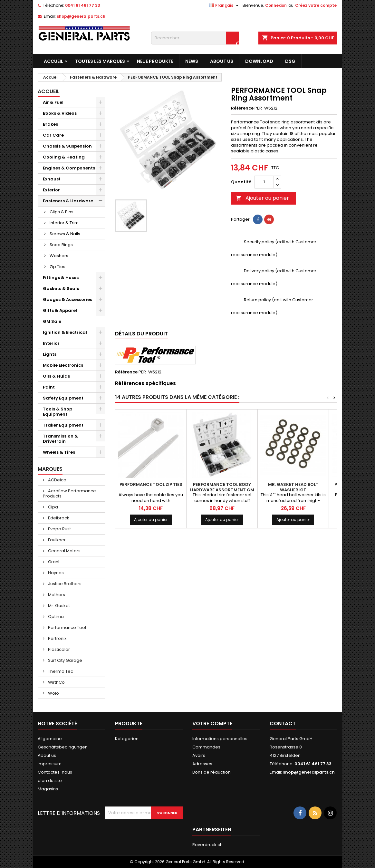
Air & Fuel (53, 102)
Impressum (50, 764)
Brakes (50, 124)
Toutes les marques (100, 61)
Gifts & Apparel (60, 310)
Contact (283, 723)
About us (222, 61)
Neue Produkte (155, 61)
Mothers (56, 595)
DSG (290, 61)
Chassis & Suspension (67, 146)
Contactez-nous (55, 772)
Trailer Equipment (63, 425)
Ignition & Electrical (65, 332)
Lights (50, 354)
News (192, 61)
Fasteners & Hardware (68, 201)
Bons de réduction (212, 772)
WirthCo (56, 682)
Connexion (276, 5)
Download (259, 61)
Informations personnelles (220, 739)
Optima (55, 617)
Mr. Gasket (58, 606)
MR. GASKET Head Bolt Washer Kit (293, 487)
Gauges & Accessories (67, 299)
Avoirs (199, 755)
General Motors (64, 551)
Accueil (53, 61)
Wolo (53, 693)
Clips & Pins (62, 212)
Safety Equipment (63, 398)
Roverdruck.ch (207, 845)
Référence (242, 108)
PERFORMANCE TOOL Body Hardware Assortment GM (222, 487)
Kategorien (127, 739)
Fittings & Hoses (61, 278)
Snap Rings (61, 245)
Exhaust (52, 179)
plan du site (50, 781)
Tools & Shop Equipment (58, 412)
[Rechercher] (195, 38)
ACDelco (57, 480)
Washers (59, 256)
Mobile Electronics (63, 365)
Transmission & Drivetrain (60, 439)
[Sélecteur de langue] (224, 5)
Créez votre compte (316, 5)
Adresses (202, 764)
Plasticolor (58, 649)
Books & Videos (60, 113)
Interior (51, 343)
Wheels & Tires (59, 452)
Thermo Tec (60, 671)
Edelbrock (58, 518)
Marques (50, 469)
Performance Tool (67, 627)
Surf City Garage (65, 660)
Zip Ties (58, 267)
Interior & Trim (64, 223)
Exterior (51, 190)
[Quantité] (264, 182)
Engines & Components (69, 168)
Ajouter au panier (262, 198)
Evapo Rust (59, 529)
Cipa (53, 507)
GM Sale (52, 321)
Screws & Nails (65, 234)
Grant (53, 562)
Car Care (53, 135)
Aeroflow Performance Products (69, 493)
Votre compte (212, 723)
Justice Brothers (64, 584)
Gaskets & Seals (61, 289)
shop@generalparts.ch (81, 16)
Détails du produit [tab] (141, 334)
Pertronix (57, 638)
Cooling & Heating (64, 157)
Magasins (48, 789)
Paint (49, 387)
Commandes (206, 747)
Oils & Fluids (56, 376)
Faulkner (56, 540)
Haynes (55, 573)
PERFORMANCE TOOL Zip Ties (151, 484)
